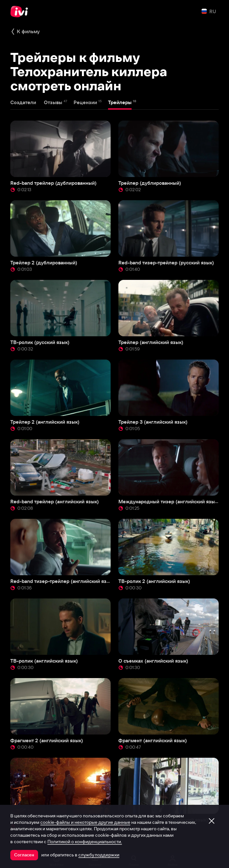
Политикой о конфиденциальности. (85, 842)
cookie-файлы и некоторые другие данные (85, 822)
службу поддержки (99, 855)
